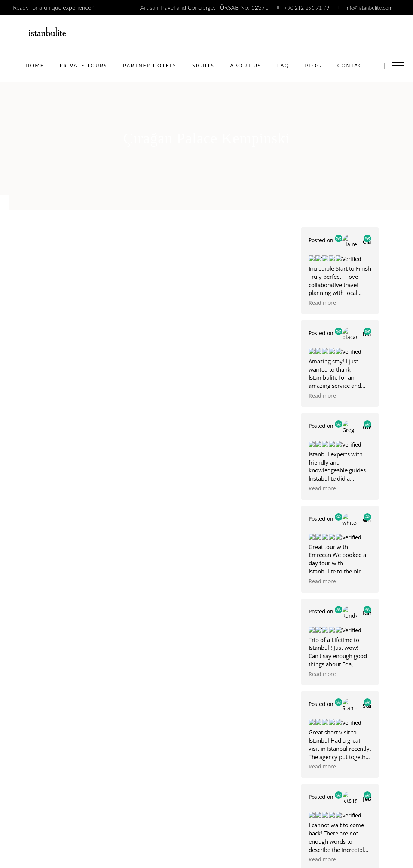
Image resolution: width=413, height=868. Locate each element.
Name (10, 535)
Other (19, 779)
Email (10, 566)
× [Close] (4, 864)
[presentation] (330, 413)
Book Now (20, 826)
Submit (328, 425)
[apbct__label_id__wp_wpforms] (206, 841)
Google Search (30, 753)
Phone (11, 597)
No (16, 686)
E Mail (329, 358)
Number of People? (26, 696)
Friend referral (30, 766)
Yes (16, 672)
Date (7, 628)
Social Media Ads (34, 739)
